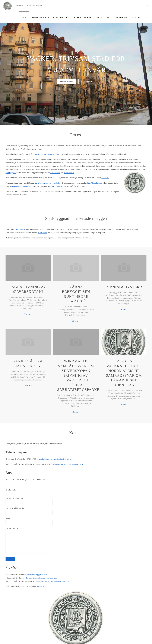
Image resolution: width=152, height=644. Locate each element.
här (90, 238)
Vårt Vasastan (56, 173)
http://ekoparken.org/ (96, 183)
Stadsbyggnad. (11, 173)
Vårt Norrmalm (70, 173)
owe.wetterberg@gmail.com (37, 575)
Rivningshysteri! (124, 287)
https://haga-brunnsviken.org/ (33, 186)
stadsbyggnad (65, 82)
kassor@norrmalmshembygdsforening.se (70, 464)
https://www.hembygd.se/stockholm (48, 183)
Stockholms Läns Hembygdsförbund (48, 154)
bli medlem (88, 82)
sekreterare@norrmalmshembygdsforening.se (42, 578)
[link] (147, 17)
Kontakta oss (43, 233)
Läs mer (28, 314)
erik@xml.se (40, 586)
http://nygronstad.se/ (71, 186)
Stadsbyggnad (20, 229)
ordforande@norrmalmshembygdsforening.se (57, 459)
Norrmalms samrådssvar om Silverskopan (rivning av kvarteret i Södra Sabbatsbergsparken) (80, 375)
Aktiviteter (105, 178)
